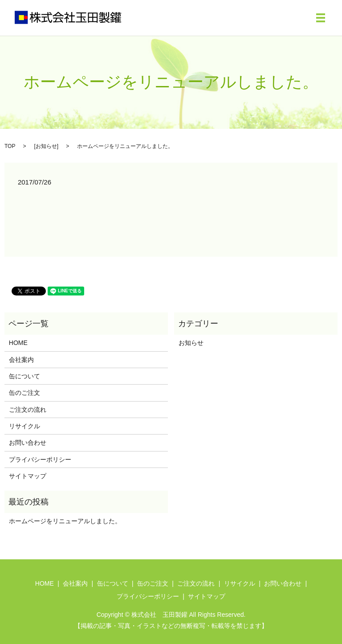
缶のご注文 (24, 393)
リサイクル (24, 426)
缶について (24, 376)
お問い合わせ (28, 443)
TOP (10, 146)
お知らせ (46, 146)
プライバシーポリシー (40, 459)
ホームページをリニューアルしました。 (65, 521)
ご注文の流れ (28, 410)
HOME (18, 343)
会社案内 (21, 360)
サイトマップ (28, 476)
